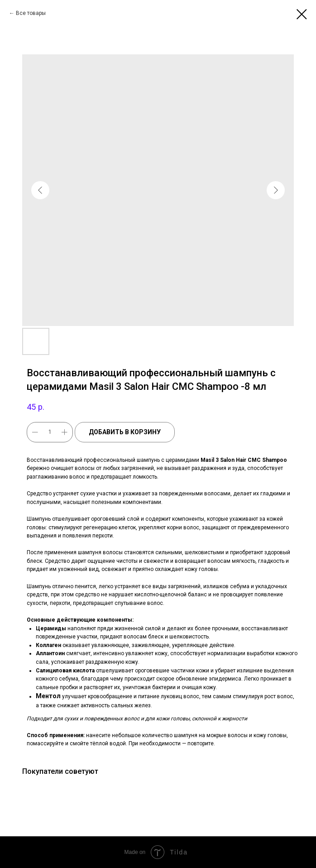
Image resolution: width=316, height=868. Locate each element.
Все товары (31, 13)
